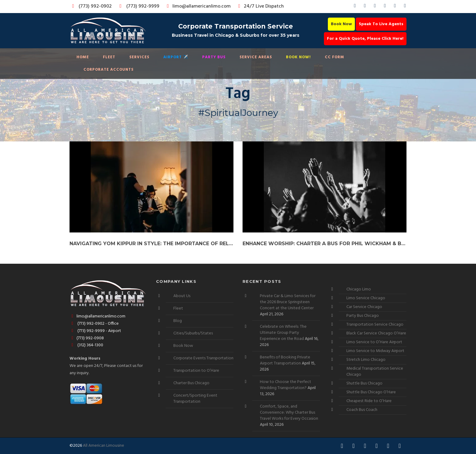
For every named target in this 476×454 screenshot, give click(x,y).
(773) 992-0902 (91, 6)
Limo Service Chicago (366, 298)
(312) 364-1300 (86, 345)
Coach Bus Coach (362, 410)
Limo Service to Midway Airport (375, 351)
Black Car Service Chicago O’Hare (376, 333)
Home (83, 57)
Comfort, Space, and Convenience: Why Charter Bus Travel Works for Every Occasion (289, 413)
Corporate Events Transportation (203, 358)
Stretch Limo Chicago (366, 360)
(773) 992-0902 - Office (94, 324)
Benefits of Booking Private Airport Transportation (285, 360)
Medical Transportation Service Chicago (375, 372)
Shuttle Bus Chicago (364, 383)
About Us (182, 296)
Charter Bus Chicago (191, 383)
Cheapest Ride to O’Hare (369, 401)
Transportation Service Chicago (375, 325)
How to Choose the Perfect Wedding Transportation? (286, 385)
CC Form (335, 57)
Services (139, 57)
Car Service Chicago (364, 307)
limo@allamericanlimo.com (198, 6)
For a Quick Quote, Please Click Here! (365, 39)
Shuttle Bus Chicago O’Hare (371, 392)
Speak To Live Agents (381, 24)
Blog (178, 321)
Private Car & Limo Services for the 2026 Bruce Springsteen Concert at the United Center (288, 302)
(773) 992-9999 (138, 6)
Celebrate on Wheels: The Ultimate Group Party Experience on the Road (283, 333)
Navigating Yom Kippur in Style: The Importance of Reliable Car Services (151, 244)
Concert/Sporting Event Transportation (195, 399)
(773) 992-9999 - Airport (95, 331)
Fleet (109, 57)
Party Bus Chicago (363, 316)
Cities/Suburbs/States (193, 333)
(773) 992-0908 (87, 338)
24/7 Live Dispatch (260, 6)
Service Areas (256, 57)
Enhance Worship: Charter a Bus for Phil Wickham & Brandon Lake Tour (325, 244)
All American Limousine (104, 446)
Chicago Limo (359, 289)
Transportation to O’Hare (196, 371)
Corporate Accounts (109, 70)
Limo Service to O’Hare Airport (374, 342)
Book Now (341, 24)
